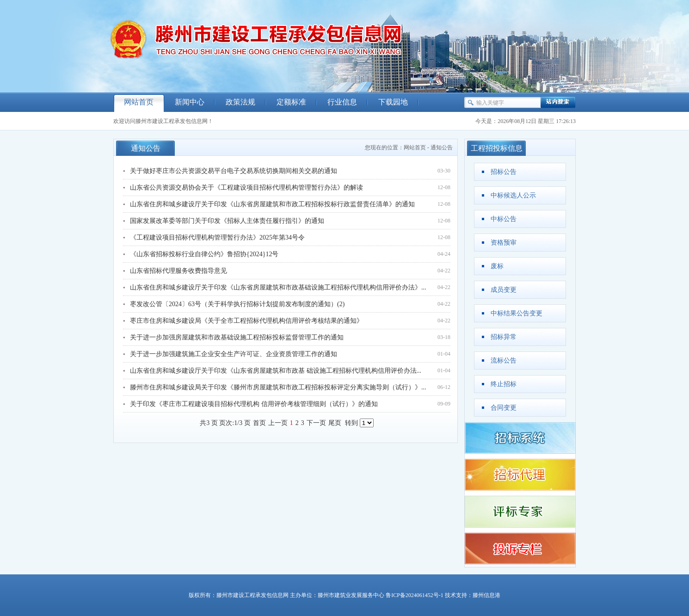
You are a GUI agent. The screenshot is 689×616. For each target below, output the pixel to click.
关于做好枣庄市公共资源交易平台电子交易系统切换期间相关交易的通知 (234, 171)
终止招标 (504, 384)
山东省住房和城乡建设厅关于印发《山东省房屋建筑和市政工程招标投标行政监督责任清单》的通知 (272, 204)
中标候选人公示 (513, 195)
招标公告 (504, 172)
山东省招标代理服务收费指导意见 (178, 271)
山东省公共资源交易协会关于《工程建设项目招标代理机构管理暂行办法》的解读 (246, 188)
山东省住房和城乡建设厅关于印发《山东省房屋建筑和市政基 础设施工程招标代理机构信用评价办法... (276, 371)
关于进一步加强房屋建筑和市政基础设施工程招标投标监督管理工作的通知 (237, 337)
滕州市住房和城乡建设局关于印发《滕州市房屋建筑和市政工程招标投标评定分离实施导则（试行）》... (278, 387)
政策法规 (240, 102)
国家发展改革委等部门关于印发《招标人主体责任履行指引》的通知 (227, 221)
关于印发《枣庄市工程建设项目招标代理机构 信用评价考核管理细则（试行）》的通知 (254, 404)
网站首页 (139, 102)
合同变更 (504, 408)
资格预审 (504, 243)
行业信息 (342, 102)
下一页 (316, 423)
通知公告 (442, 148)
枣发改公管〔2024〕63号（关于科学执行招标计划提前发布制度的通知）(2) (237, 304)
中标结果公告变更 (517, 313)
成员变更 (504, 290)
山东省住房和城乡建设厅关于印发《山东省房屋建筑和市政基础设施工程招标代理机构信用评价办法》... (278, 287)
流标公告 (504, 360)
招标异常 (504, 337)
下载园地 (393, 102)
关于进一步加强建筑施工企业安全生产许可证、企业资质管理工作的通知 (234, 354)
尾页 (335, 423)
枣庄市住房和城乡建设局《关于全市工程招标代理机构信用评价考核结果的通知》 (246, 321)
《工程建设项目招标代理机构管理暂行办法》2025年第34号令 (217, 237)
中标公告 (504, 219)
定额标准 (291, 102)
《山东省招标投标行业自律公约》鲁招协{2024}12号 (204, 254)
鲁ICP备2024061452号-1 (415, 595)
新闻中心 (190, 102)
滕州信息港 (486, 595)
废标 (497, 266)
